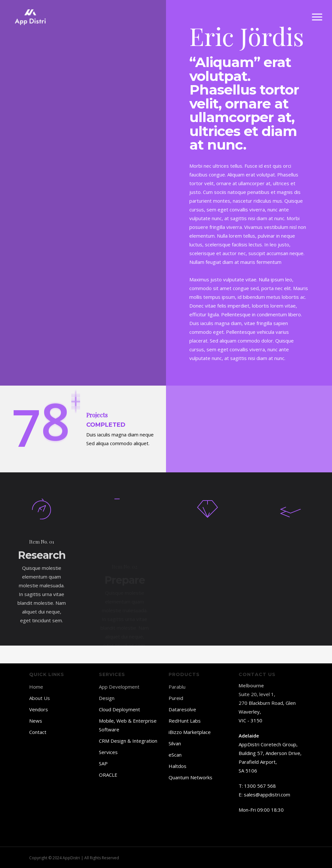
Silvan (175, 743)
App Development (119, 687)
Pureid (176, 698)
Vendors (39, 709)
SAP (103, 763)
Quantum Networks (190, 777)
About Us (40, 698)
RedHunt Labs (185, 721)
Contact (38, 732)
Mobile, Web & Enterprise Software (128, 725)
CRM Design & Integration (128, 741)
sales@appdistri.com (267, 795)
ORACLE (108, 775)
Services (108, 752)
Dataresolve (182, 709)
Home (36, 687)
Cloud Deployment (119, 709)
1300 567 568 (260, 786)
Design (107, 698)
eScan (175, 755)
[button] (317, 17)
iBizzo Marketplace (190, 732)
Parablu (177, 687)
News (36, 721)
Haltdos (178, 766)
